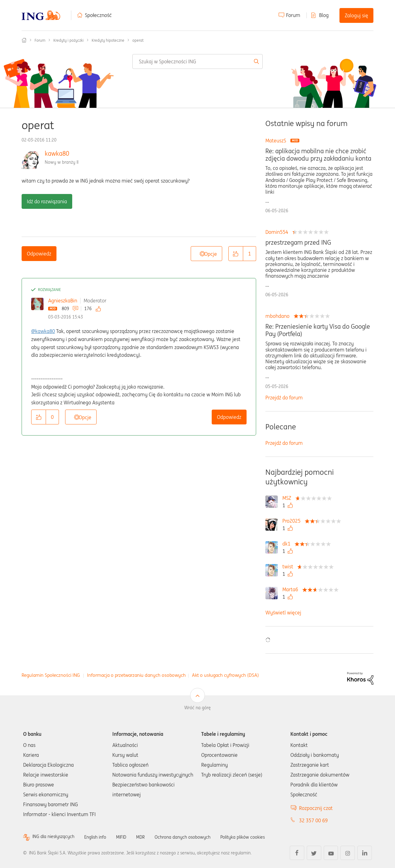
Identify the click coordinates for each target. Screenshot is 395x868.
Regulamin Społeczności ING (51, 675)
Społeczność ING (24, 40)
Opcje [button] (211, 254)
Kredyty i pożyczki (69, 40)
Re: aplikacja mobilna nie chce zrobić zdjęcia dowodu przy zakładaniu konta (318, 155)
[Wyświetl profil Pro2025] (293, 521)
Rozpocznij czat (316, 808)
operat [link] (138, 40)
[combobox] (197, 61)
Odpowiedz (39, 254)
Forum (293, 15)
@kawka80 (43, 331)
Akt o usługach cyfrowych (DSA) (225, 675)
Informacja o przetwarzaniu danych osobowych (136, 675)
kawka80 (57, 153)
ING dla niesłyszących (56, 837)
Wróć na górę (197, 708)
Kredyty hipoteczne (108, 40)
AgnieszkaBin (63, 301)
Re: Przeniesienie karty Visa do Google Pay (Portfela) (318, 330)
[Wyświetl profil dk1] (288, 544)
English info (102, 837)
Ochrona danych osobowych (197, 837)
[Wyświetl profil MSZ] (288, 498)
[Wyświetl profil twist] (289, 567)
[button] (236, 254)
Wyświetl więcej (283, 613)
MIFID (131, 837)
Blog (324, 15)
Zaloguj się (356, 15)
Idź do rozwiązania (47, 201)
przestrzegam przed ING (298, 242)
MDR (151, 837)
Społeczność (98, 15)
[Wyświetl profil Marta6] (292, 589)
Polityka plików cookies (264, 837)
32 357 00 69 (313, 820)
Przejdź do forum (284, 398)
